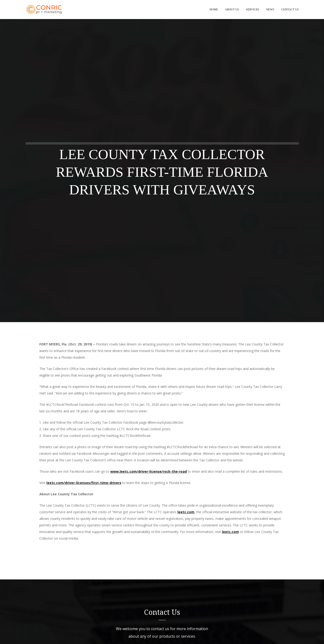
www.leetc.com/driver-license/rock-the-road (149, 471)
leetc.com (186, 512)
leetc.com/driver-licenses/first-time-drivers (84, 483)
